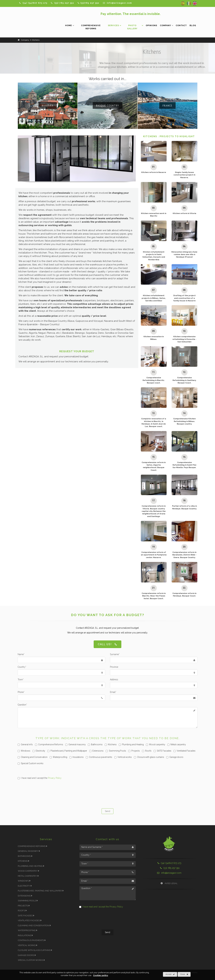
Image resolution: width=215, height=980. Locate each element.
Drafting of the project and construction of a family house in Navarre (184, 298)
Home (69, 25)
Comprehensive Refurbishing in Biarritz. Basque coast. (154, 380)
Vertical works (123, 757)
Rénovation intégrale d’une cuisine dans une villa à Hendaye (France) (184, 254)
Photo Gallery (132, 27)
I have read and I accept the (40, 778)
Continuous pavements (99, 757)
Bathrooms (95, 744)
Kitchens (111, 744)
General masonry (75, 744)
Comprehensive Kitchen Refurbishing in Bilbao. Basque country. (184, 421)
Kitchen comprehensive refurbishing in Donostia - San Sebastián (184, 339)
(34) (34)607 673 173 (169, 863)
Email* (113, 692)
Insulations (77, 757)
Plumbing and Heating (131, 744)
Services (113, 25)
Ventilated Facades (184, 751)
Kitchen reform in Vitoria (184, 213)
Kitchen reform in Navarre (154, 172)
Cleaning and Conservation (33, 757)
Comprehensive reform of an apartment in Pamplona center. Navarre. (154, 555)
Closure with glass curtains (149, 757)
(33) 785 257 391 (169, 868)
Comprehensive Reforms (91, 27)
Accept (170, 974)
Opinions (151, 25)
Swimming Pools (116, 751)
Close (184, 974)
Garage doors (175, 757)
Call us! (107, 644)
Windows (24, 751)
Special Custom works (31, 763)
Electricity (39, 751)
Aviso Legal (169, 883)
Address (114, 680)
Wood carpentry (156, 744)
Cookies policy (101, 975)
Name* (21, 654)
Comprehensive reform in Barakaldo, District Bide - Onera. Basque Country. (184, 555)
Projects (134, 751)
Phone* (21, 692)
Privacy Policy (55, 778)
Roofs (147, 751)
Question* (22, 705)
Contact (181, 25)
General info (25, 744)
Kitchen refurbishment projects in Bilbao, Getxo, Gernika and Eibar (154, 298)
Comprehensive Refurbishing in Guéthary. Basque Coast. (184, 380)
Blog (193, 25)
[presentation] (108, 794)
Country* (22, 667)
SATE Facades (162, 751)
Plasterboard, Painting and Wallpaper (67, 751)
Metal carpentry (177, 744)
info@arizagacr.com (169, 873)
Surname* (115, 654)
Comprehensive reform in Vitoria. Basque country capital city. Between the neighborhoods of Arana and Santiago (154, 511)
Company (165, 25)
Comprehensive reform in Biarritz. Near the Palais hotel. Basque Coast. (154, 596)
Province (114, 667)
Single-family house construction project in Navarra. (184, 175)
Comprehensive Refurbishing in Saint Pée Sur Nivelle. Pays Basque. (184, 465)
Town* (21, 680)
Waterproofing (58, 757)
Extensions (96, 751)
